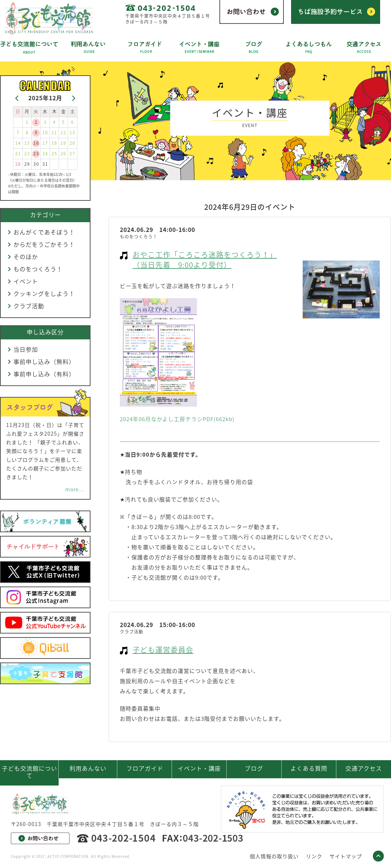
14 (18, 143)
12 (63, 132)
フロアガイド (145, 768)
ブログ (254, 768)
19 (63, 143)
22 (27, 153)
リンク (314, 856)
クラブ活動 (29, 306)
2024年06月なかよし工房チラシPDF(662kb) (177, 419)
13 (72, 132)
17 (45, 143)
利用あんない (88, 768)
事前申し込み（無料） (44, 361)
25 (54, 153)
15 (27, 143)
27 (72, 153)
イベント (26, 281)
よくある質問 (309, 768)
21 (18, 153)
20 (72, 143)
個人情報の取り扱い (274, 856)
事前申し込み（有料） (44, 374)
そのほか (26, 257)
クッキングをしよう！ (44, 293)
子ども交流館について (30, 772)
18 (54, 143)
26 (63, 153)
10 (45, 132)
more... (75, 489)
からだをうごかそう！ (44, 244)
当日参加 (26, 349)
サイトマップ (346, 856)
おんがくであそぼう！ (44, 232)
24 (45, 153)
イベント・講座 (199, 768)
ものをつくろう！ (38, 269)
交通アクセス (364, 768)
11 (54, 132)
